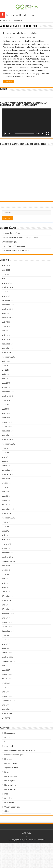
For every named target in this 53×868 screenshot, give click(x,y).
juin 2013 (5, 551)
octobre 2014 (7, 499)
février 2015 (7, 490)
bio (6, 766)
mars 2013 (6, 564)
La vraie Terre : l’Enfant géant (13, 271)
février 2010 (7, 647)
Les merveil (13, 15)
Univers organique (9, 267)
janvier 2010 (7, 651)
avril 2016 (6, 438)
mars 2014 (6, 521)
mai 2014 (5, 516)
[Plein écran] (48, 134)
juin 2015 (5, 477)
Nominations (10, 758)
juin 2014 (5, 512)
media (24, 37)
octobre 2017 (7, 377)
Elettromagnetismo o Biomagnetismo (20, 775)
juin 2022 (5, 299)
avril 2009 (6, 669)
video (29, 37)
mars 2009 (6, 673)
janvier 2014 (7, 529)
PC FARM (28, 858)
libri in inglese (10, 805)
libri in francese (11, 801)
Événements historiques (14, 779)
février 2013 (7, 569)
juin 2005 (5, 712)
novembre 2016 (8, 416)
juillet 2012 (6, 595)
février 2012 (7, 616)
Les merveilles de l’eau (11, 258)
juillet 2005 (6, 708)
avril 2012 (6, 608)
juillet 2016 (6, 425)
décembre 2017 (8, 369)
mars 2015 (6, 486)
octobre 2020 (7, 312)
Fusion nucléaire (11, 788)
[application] (26, 122)
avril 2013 (6, 560)
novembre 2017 (8, 373)
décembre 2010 (8, 634)
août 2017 (6, 386)
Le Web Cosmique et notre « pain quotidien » (20, 262)
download (9, 771)
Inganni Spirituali (11, 792)
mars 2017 (6, 408)
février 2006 (7, 699)
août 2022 (6, 295)
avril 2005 (6, 717)
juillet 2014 (6, 508)
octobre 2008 (7, 682)
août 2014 (6, 503)
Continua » (9, 82)
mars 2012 (6, 612)
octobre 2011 (7, 625)
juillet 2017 (6, 390)
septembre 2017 (8, 382)
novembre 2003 (8, 734)
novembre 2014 (8, 495)
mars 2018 (6, 364)
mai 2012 (5, 603)
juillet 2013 (6, 547)
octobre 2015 (7, 464)
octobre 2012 (7, 582)
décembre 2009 (8, 656)
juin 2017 (5, 395)
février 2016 (7, 447)
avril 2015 (6, 482)
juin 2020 (5, 316)
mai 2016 (5, 434)
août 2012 (6, 590)
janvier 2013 (7, 573)
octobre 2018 (7, 342)
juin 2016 (5, 429)
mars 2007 (6, 695)
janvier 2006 (7, 703)
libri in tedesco (10, 814)
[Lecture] (5, 134)
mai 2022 (5, 303)
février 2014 (7, 525)
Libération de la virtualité (20, 33)
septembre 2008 (8, 686)
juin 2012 (5, 599)
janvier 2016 (7, 451)
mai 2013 (5, 556)
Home (3, 21)
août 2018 (6, 347)
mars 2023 (6, 290)
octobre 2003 (7, 738)
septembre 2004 (8, 725)
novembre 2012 (8, 577)
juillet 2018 (6, 351)
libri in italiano (10, 810)
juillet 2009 (6, 660)
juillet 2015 (6, 473)
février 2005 (7, 721)
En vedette (9, 823)
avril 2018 (6, 360)
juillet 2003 (6, 743)
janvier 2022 (7, 308)
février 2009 (7, 677)
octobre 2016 (7, 421)
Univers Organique (12, 832)
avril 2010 (6, 643)
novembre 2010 (8, 638)
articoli (7, 762)
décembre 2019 (8, 325)
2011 (9, 21)
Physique (8, 784)
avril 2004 (6, 730)
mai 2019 (5, 338)
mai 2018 (5, 355)
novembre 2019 (8, 329)
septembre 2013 (8, 543)
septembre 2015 (8, 469)
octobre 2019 (7, 334)
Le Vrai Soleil (9, 827)
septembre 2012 (8, 586)
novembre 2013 (8, 534)
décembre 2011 (8, 621)
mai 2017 (5, 399)
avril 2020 (6, 321)
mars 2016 (6, 442)
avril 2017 (6, 403)
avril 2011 (6, 630)
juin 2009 (5, 664)
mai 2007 (5, 690)
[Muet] (43, 134)
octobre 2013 (7, 538)
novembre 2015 (8, 460)
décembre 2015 (8, 456)
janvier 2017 (7, 412)
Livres (7, 797)
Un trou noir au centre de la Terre (15, 275)
